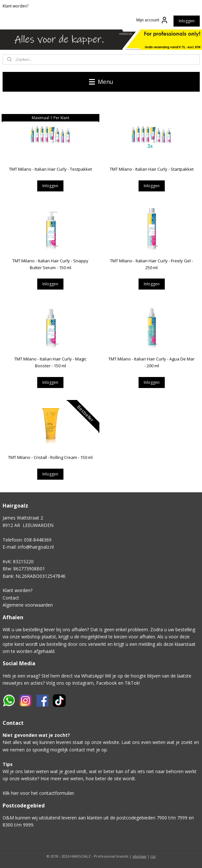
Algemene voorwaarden (28, 605)
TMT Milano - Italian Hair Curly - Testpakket (50, 169)
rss (153, 856)
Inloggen (187, 21)
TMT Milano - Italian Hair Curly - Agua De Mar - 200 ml (151, 363)
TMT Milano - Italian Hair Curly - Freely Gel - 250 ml (151, 264)
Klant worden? (16, 6)
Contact (11, 598)
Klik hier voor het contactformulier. (39, 793)
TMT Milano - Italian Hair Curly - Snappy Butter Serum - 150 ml (50, 264)
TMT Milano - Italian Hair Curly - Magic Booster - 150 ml (50, 363)
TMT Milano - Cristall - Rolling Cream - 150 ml (50, 457)
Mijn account (152, 20)
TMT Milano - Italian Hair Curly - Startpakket (152, 169)
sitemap (139, 856)
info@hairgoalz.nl (36, 547)
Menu (101, 82)
